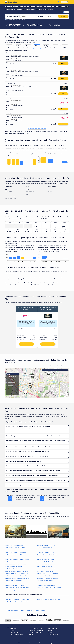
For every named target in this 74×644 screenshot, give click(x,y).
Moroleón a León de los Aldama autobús (14, 567)
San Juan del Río (62, 371)
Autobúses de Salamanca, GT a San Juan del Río (47, 574)
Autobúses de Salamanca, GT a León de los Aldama (16, 577)
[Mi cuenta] (58, 2)
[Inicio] (11, 2)
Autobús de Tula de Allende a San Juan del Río (47, 591)
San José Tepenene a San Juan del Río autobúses (48, 579)
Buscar (63, 64)
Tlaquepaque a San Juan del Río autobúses (46, 586)
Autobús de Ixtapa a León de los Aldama (14, 558)
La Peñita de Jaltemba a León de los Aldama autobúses (17, 560)
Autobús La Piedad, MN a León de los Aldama (15, 563)
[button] (25, 393)
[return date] (52, 16)
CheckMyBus (8, 611)
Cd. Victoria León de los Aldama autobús (14, 546)
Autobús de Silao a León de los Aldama (14, 581)
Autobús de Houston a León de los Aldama (14, 556)
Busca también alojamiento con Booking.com (15, 20)
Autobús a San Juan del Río (40, 611)
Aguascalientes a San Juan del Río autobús (46, 546)
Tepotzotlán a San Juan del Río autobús (45, 581)
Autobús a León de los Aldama (27, 611)
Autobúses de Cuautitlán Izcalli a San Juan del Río (48, 551)
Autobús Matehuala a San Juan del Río (45, 563)
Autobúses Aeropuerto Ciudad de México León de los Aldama (18, 598)
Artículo (50, 633)
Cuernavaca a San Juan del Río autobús (46, 553)
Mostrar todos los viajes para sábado (37, 128)
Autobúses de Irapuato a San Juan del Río (46, 560)
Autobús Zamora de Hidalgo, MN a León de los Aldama (17, 588)
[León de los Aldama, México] (13, 16)
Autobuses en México (16, 611)
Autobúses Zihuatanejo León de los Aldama (15, 591)
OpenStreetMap (62, 398)
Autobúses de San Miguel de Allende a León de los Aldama (18, 579)
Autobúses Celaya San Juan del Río (45, 548)
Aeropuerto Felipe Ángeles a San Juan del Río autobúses (49, 600)
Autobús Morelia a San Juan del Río (45, 567)
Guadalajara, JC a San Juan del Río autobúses (47, 556)
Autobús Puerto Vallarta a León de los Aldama (15, 570)
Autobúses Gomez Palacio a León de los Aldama (16, 553)
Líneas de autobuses (17, 635)
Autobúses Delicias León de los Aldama (14, 551)
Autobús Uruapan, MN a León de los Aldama (15, 586)
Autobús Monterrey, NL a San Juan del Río (46, 565)
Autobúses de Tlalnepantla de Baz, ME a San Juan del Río (49, 584)
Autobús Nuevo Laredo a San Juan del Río (46, 570)
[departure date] (42, 16)
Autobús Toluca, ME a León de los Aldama (14, 584)
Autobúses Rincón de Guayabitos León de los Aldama (17, 574)
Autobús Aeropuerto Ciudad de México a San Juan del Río (49, 598)
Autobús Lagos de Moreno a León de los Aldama (16, 565)
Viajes (31, 635)
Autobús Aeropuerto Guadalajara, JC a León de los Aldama (18, 600)
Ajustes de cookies (35, 633)
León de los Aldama (49, 371)
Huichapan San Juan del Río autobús (45, 558)
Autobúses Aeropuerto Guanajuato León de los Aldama (17, 602)
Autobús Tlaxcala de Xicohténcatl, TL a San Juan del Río (49, 588)
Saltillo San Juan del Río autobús (44, 577)
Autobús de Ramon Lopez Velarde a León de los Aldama (17, 572)
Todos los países (53, 635)
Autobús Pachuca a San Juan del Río (45, 572)
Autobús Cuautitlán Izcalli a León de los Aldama (15, 548)
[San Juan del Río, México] (29, 16)
